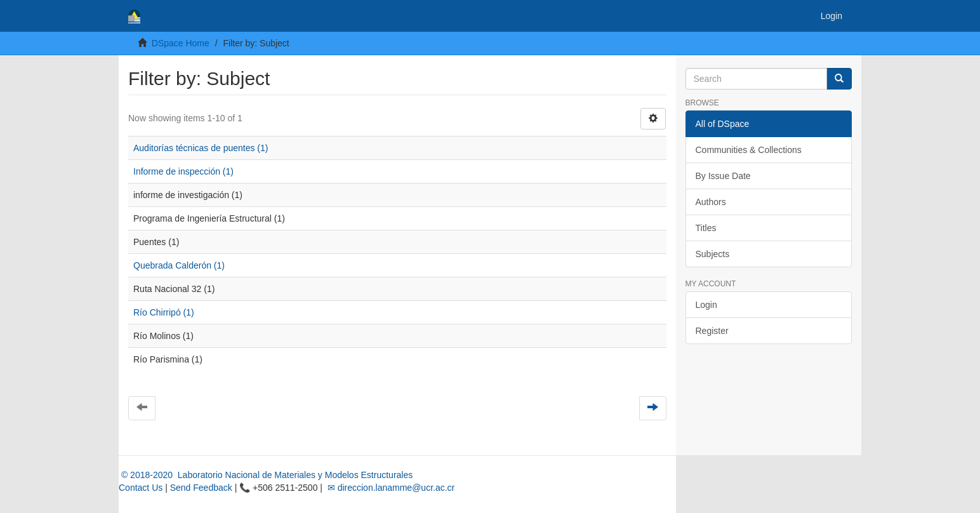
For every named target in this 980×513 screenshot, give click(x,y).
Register (712, 331)
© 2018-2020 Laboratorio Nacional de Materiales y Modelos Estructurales (266, 475)
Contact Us (141, 488)
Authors (711, 202)
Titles (706, 228)
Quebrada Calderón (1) (179, 265)
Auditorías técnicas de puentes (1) (201, 148)
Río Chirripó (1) (164, 312)
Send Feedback (201, 488)
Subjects (713, 254)
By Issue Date (723, 176)
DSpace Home (181, 43)
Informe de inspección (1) (183, 171)
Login (706, 305)
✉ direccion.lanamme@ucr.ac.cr (390, 488)
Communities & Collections (749, 150)
